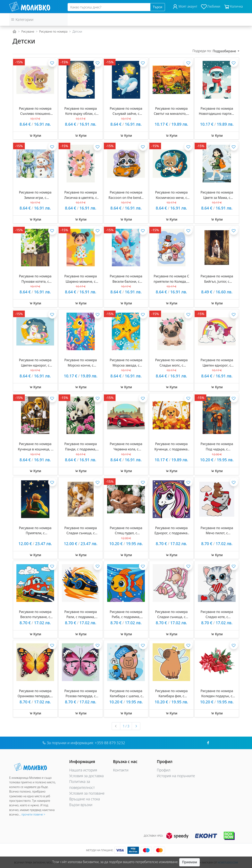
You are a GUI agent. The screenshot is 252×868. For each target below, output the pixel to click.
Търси (158, 7)
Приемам (190, 862)
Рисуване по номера (53, 31)
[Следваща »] (136, 726)
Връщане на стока (85, 799)
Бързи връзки (81, 805)
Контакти (121, 770)
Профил (164, 770)
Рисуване (28, 31)
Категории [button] (22, 19)
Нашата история (83, 770)
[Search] (109, 7)
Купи (35, 136)
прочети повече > (33, 814)
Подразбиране (225, 51)
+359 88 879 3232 (110, 743)
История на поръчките (176, 776)
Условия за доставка (86, 776)
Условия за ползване (87, 793)
